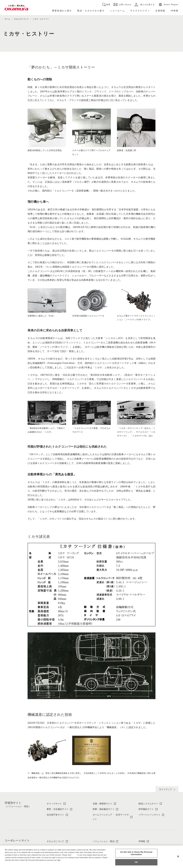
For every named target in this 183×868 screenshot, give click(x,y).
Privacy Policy (11, 863)
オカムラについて (55, 841)
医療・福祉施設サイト (104, 809)
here (75, 855)
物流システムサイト (148, 804)
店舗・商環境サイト (103, 804)
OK (136, 862)
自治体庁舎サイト (55, 815)
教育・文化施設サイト (58, 809)
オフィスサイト (54, 804)
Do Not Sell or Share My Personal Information (136, 853)
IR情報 (142, 841)
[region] (91, 857)
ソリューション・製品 (104, 841)
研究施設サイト (146, 809)
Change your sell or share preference (21, 865)
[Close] (178, 856)
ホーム (7, 19)
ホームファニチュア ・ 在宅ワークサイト (111, 817)
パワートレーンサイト (149, 815)
